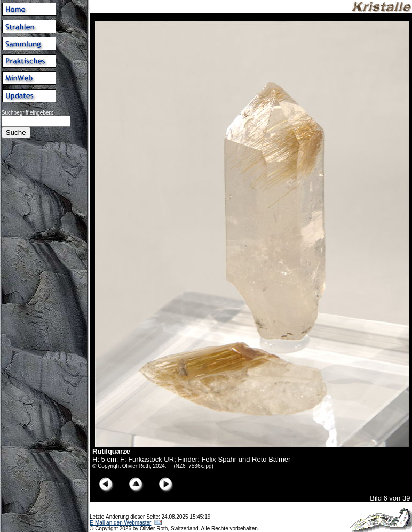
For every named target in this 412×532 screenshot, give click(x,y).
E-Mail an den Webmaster (120, 523)
